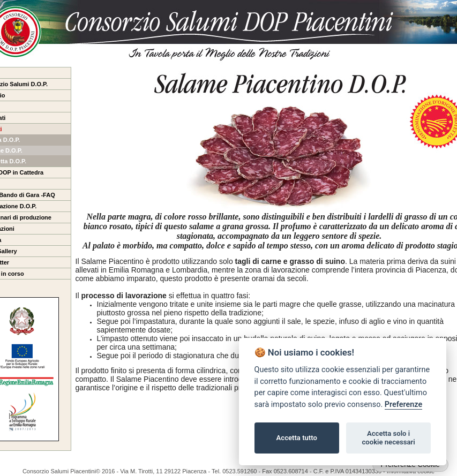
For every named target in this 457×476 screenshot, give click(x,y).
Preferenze (403, 405)
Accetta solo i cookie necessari (388, 438)
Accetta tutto (297, 438)
